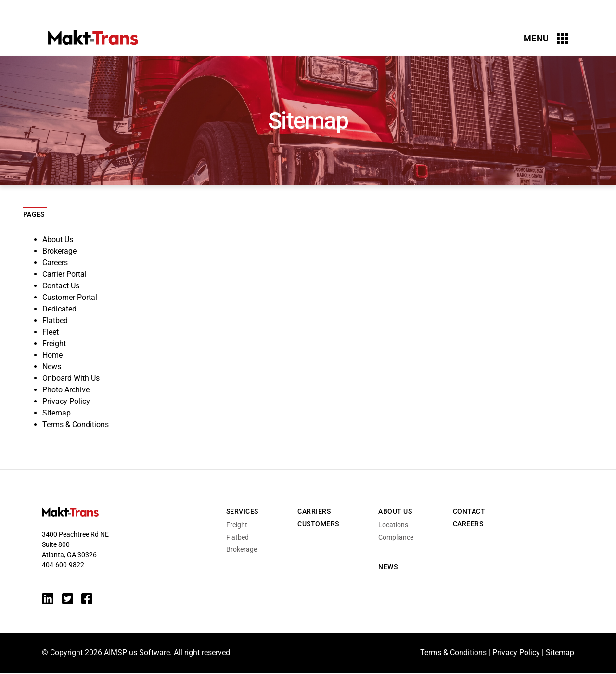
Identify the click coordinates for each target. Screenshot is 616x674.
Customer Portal (70, 297)
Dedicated (59, 309)
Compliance (396, 537)
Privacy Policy (66, 401)
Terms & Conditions (76, 424)
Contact (469, 511)
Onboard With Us (71, 378)
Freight (54, 343)
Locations (393, 525)
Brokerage (59, 251)
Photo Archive (66, 390)
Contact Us (61, 286)
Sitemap (57, 413)
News (52, 367)
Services (242, 511)
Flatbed (55, 320)
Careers (55, 263)
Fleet (51, 332)
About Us (58, 240)
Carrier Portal (64, 274)
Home (52, 355)
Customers (318, 524)
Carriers (314, 511)
